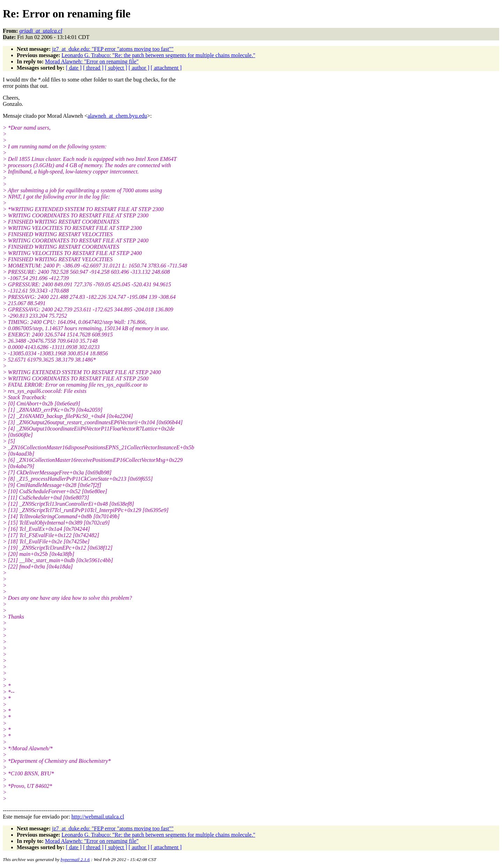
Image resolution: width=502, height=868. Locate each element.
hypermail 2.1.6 (75, 859)
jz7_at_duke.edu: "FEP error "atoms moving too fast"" (113, 49)
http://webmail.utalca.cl (98, 817)
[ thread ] (93, 68)
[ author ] (139, 68)
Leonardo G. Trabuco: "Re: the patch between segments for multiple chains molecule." (159, 55)
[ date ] (74, 68)
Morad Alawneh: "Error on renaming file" (92, 61)
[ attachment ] (166, 68)
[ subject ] (116, 68)
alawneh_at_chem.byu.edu (117, 116)
